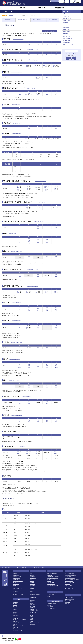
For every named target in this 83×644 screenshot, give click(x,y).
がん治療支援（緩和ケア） (70, 575)
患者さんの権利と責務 (68, 38)
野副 (45, 188)
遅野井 (20, 367)
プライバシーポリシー (27, 567)
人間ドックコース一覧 (69, 599)
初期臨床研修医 (51, 595)
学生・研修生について (52, 608)
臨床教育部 (33, 608)
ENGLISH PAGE (55, 1)
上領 (20, 348)
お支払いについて (67, 21)
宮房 (29, 311)
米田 (29, 366)
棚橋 (26, 139)
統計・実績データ (17, 621)
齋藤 (18, 110)
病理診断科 (33, 605)
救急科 (32, 603)
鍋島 (29, 44)
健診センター (33, 606)
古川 (36, 189)
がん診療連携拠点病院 (69, 574)
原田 (38, 239)
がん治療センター (17, 617)
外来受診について (9, 20)
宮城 (20, 276)
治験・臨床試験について (68, 36)
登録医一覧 (50, 575)
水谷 (20, 55)
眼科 (31, 593)
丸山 (29, 364)
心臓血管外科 (33, 578)
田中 (18, 291)
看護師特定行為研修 (55, 601)
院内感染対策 (16, 614)
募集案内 (49, 605)
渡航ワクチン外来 (34, 599)
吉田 (20, 241)
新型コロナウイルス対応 (68, 45)
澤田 (20, 44)
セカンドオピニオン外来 (38, 20)
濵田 (20, 94)
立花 (26, 67)
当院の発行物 (16, 624)
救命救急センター (34, 609)
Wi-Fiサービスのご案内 (68, 25)
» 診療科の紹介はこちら (18, 39)
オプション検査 (68, 601)
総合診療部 (33, 600)
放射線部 (32, 620)
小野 (29, 243)
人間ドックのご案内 (67, 18)
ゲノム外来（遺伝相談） (70, 578)
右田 (20, 326)
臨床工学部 (33, 624)
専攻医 (49, 596)
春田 (38, 309)
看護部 (32, 615)
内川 (18, 191)
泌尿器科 (32, 590)
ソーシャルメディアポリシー (40, 567)
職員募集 (49, 581)
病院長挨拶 (15, 602)
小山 (20, 402)
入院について (66, 16)
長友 (18, 188)
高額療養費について (67, 23)
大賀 (18, 452)
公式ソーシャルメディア (18, 626)
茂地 (29, 257)
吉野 (36, 110)
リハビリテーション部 (35, 623)
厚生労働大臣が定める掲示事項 (19, 620)
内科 (31, 574)
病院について (41, 8)
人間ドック (73, 595)
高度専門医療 (16, 615)
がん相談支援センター (68, 43)
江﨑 (47, 311)
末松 (27, 187)
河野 (38, 275)
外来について (66, 14)
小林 (29, 386)
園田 (27, 293)
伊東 (27, 209)
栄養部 (32, 621)
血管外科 (32, 581)
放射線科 (32, 596)
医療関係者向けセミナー (53, 586)
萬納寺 (18, 189)
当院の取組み (16, 607)
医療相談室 (65, 34)
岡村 (20, 327)
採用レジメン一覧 (68, 586)
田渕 (29, 367)
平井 (29, 242)
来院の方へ (23, 8)
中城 (55, 188)
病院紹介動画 (16, 627)
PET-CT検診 (67, 602)
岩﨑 (29, 128)
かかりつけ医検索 (53, 20)
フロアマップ (16, 623)
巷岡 (27, 190)
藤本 (38, 242)
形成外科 (32, 589)
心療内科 (32, 575)
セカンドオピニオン (69, 581)
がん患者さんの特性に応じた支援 (72, 580)
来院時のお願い (66, 27)
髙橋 (47, 78)
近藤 (18, 293)
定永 (20, 239)
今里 (20, 311)
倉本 (56, 309)
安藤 (56, 276)
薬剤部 (32, 617)
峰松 (27, 207)
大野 (35, 66)
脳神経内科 (33, 586)
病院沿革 (15, 605)
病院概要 (15, 604)
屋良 (20, 309)
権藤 (55, 190)
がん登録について (68, 587)
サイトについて (16, 567)
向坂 (56, 55)
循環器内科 (33, 577)
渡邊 (46, 191)
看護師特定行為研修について (54, 604)
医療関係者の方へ (60, 8)
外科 (31, 580)
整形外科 (32, 587)
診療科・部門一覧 (67, 32)
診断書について (66, 29)
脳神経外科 (33, 584)
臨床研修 (55, 592)
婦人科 (32, 591)
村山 (36, 77)
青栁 (38, 228)
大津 (38, 276)
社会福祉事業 (16, 610)
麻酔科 (32, 602)
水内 (20, 308)
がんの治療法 (68, 584)
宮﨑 (27, 65)
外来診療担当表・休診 (23, 20)
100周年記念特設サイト (18, 630)
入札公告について (51, 587)
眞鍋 (38, 366)
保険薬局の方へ (68, 590)
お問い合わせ (6, 636)
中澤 (36, 293)
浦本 (20, 403)
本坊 (29, 240)
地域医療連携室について (53, 574)
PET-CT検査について (69, 589)
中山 (20, 420)
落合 (29, 55)
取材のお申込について (18, 629)
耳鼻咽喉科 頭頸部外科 (35, 594)
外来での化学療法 (68, 577)
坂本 (18, 186)
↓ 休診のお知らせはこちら (49, 31)
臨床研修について (51, 580)
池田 (26, 95)
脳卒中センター (33, 612)
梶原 (20, 275)
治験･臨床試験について (18, 589)
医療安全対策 (16, 613)
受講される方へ (51, 607)
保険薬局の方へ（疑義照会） (54, 577)
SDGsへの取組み (17, 611)
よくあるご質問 (66, 41)
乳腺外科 (32, 583)
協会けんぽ (67, 604)
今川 (56, 311)
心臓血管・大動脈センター (36, 611)
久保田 (36, 188)
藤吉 (56, 128)
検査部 (32, 618)
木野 (56, 44)
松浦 (29, 239)
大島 (20, 422)
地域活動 (15, 608)
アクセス (14, 636)
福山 (29, 387)
